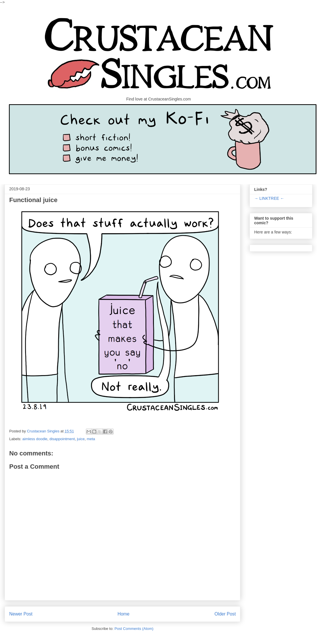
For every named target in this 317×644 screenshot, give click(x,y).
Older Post (225, 614)
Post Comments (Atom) (134, 629)
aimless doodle (35, 439)
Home (124, 614)
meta (91, 439)
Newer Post (21, 614)
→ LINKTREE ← (269, 198)
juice (81, 439)
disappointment (62, 439)
